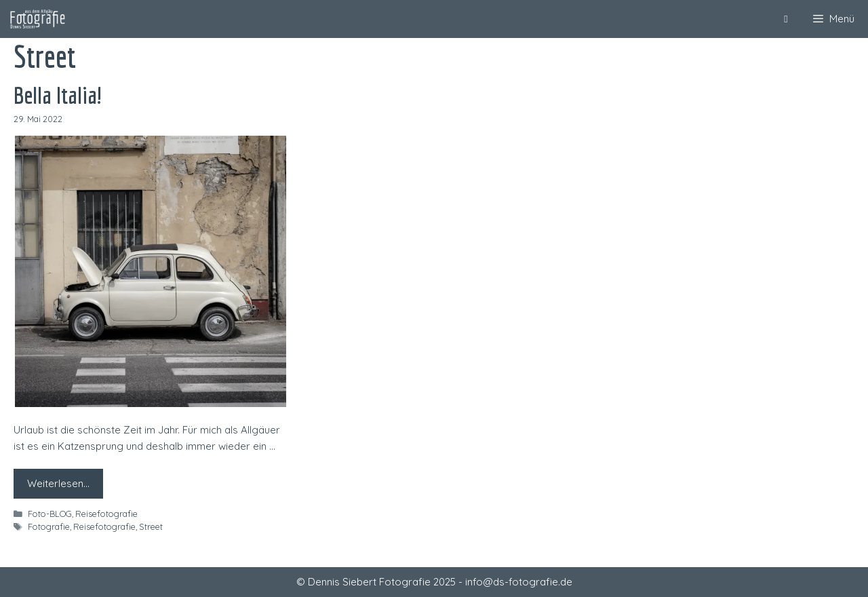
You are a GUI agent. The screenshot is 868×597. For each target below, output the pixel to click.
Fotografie (49, 526)
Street (151, 526)
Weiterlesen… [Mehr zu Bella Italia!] (58, 483)
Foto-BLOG (50, 514)
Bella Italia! (58, 95)
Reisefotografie (106, 514)
